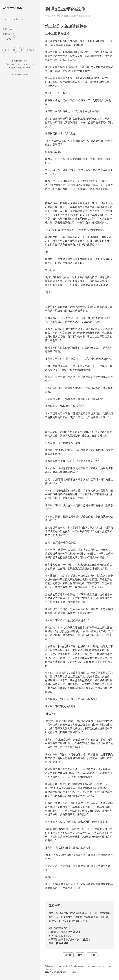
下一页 (92, 955)
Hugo (25, 61)
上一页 (68, 955)
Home (9, 29)
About (9, 39)
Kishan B (27, 68)
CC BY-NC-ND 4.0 (65, 921)
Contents (10, 34)
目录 (80, 955)
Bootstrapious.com (26, 64)
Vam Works (12, 8)
